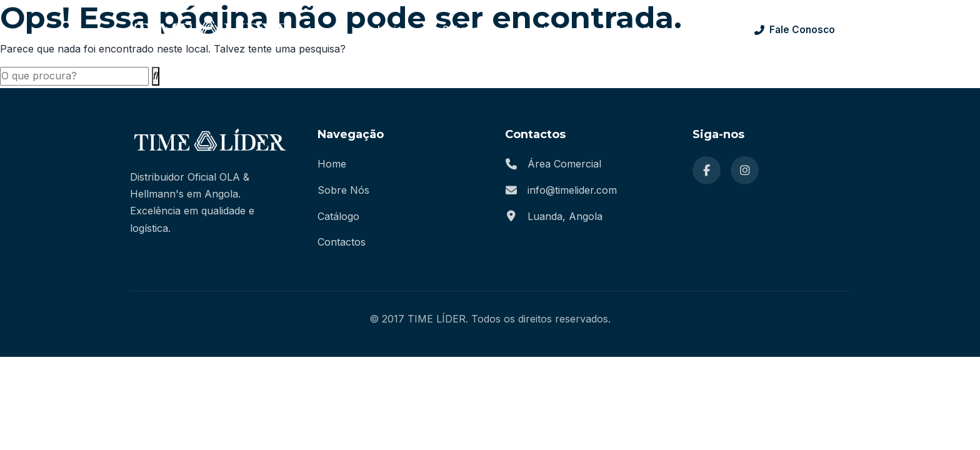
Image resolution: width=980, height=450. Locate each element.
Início (390, 29)
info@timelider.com (572, 190)
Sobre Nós (343, 190)
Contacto (635, 29)
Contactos (342, 242)
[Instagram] (745, 170)
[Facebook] (707, 170)
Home (332, 164)
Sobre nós (467, 29)
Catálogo (552, 29)
